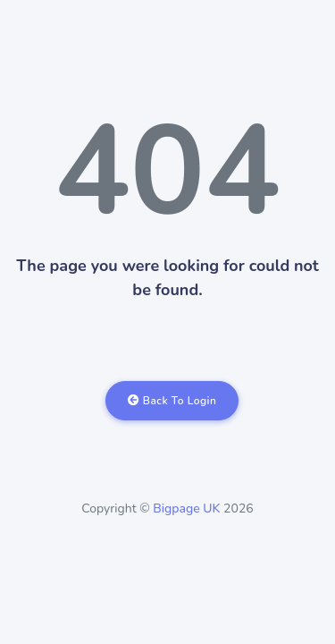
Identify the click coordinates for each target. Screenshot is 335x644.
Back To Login (172, 401)
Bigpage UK (186, 508)
